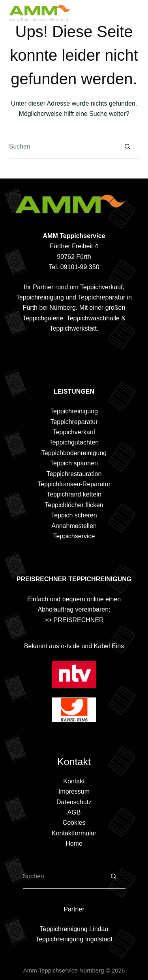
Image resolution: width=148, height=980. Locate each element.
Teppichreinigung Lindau (74, 929)
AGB (74, 812)
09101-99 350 (80, 267)
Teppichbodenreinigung (74, 453)
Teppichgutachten (74, 442)
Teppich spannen (74, 463)
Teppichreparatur (74, 422)
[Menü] (136, 14)
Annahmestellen (74, 526)
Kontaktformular (74, 833)
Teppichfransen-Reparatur (74, 484)
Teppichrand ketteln (74, 494)
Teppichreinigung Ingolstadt (74, 939)
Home (74, 843)
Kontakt (74, 781)
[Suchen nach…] (62, 147)
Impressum (74, 791)
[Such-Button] (127, 147)
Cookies (74, 823)
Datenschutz (74, 802)
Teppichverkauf (74, 432)
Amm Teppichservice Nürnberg (39, 20)
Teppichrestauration (74, 474)
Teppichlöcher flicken (74, 505)
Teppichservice (74, 536)
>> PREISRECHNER (74, 620)
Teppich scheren (74, 515)
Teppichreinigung (74, 411)
